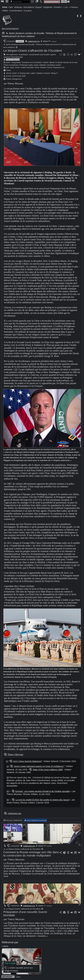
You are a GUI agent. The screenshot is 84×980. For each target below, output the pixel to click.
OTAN (9, 76)
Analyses (18, 7)
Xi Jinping (22, 73)
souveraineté (34, 55)
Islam (8, 62)
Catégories (48, 7)
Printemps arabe (26, 65)
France (50, 67)
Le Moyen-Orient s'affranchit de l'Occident (33, 51)
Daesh (46, 62)
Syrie (12, 67)
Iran (8, 67)
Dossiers (58, 7)
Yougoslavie (16, 62)
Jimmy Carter (11, 73)
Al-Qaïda (59, 62)
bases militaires (40, 65)
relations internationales (13, 57)
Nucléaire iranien (54, 65)
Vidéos (5, 11)
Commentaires (16, 11)
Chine (17, 67)
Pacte (8, 70)
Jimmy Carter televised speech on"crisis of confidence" (39, 766)
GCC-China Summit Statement (27, 761)
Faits (11, 7)
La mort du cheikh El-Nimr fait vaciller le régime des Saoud (42, 800)
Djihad (52, 62)
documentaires (10, 29)
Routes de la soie (70, 62)
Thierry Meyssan (13, 60)
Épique (39, 7)
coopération (23, 55)
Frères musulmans (11, 65)
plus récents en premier (35, 820)
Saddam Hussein (43, 73)
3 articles (20, 41)
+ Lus (65, 7)
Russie (43, 67)
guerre (53, 55)
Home (5, 7)
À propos (28, 11)
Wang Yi (54, 73)
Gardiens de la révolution (32, 62)
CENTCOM (16, 76)
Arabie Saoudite (27, 67)
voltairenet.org (34, 41)
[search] (20, 2)
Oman (37, 67)
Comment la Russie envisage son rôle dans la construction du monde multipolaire (31, 854)
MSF (24, 76)
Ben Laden (31, 73)
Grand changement (14, 79)
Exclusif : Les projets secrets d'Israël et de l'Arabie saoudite (43, 791)
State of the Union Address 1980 (48, 770)
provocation (45, 55)
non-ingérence (12, 55)
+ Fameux (73, 7)
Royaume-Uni (59, 67)
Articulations (29, 7)
